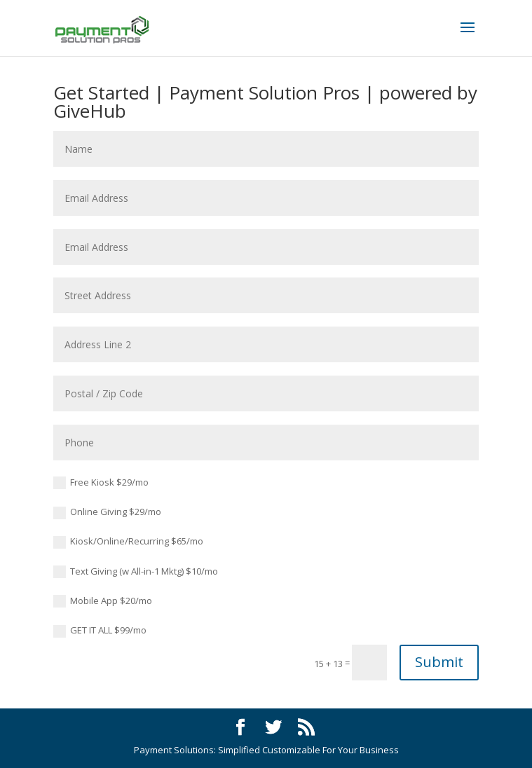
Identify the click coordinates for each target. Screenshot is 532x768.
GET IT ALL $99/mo (100, 631)
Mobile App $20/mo (103, 601)
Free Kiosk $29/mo (101, 483)
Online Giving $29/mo (107, 512)
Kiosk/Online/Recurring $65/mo (128, 542)
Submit (439, 662)
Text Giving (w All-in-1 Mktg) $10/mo (136, 572)
